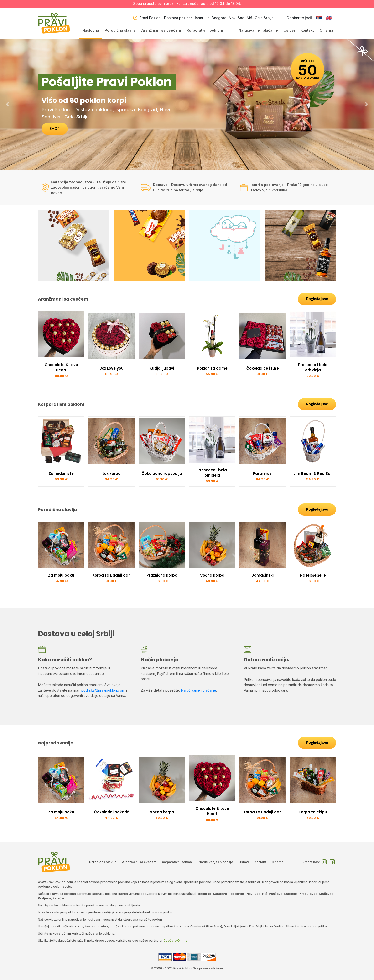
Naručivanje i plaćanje (258, 30)
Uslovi (289, 30)
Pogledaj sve (317, 299)
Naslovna (91, 30)
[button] (8, 104)
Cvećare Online (175, 940)
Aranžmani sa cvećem (161, 30)
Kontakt (307, 30)
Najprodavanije (56, 743)
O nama (326, 30)
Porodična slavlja (120, 30)
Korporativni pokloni (205, 30)
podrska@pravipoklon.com (103, 690)
